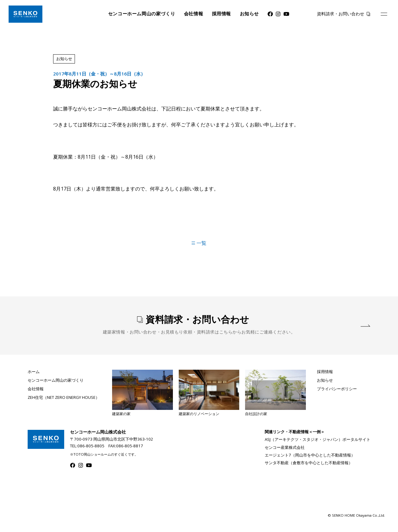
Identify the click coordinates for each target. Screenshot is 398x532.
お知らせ (249, 14)
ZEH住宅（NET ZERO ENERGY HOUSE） (64, 397)
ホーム (34, 372)
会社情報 (193, 14)
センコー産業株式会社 (285, 447)
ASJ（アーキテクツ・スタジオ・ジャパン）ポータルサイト (318, 439)
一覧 (199, 243)
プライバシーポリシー (337, 389)
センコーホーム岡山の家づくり (142, 14)
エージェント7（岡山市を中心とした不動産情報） (310, 455)
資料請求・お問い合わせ (341, 14)
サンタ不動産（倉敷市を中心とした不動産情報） (309, 463)
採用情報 (221, 14)
